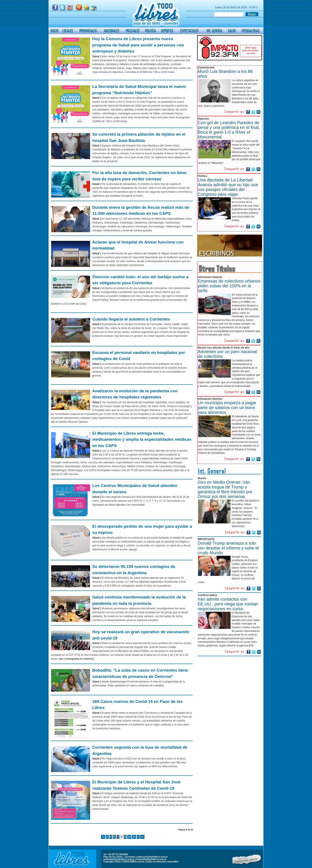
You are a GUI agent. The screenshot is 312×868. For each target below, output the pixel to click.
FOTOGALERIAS (250, 31)
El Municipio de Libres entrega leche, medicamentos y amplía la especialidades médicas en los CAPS (142, 439)
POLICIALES (133, 31)
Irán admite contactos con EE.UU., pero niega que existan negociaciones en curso (228, 604)
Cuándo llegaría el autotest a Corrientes (131, 319)
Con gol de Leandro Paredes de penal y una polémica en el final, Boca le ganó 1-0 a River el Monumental (229, 130)
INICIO (54, 31)
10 (129, 837)
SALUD (232, 31)
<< (103, 837)
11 (134, 837)
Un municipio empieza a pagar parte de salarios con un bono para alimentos (227, 408)
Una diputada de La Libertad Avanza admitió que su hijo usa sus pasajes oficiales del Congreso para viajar (228, 187)
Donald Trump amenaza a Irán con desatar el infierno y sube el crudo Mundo (228, 548)
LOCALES (68, 31)
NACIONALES (112, 31)
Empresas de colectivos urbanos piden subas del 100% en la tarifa (229, 286)
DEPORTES (167, 31)
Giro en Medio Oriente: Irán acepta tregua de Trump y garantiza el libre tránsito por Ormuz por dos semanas (225, 489)
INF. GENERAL (214, 31)
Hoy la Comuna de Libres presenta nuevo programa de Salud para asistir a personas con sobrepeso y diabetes (138, 45)
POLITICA (150, 31)
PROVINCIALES (88, 31)
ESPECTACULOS (189, 31)
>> (142, 837)
